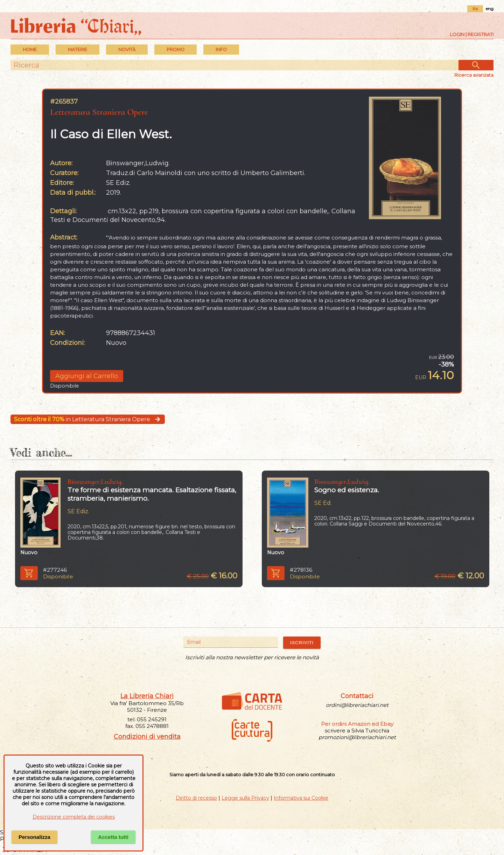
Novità (127, 50)
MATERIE (78, 50)
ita (475, 9)
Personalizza (34, 837)
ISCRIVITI (302, 643)
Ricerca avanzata (474, 75)
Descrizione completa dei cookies (74, 817)
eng (490, 9)
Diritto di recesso (196, 798)
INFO (221, 50)
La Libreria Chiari (147, 696)
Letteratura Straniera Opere (99, 112)
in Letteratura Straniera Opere (88, 419)
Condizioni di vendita (147, 737)
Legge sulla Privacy (245, 798)
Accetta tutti (113, 837)
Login (457, 34)
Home (30, 50)
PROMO (176, 50)
